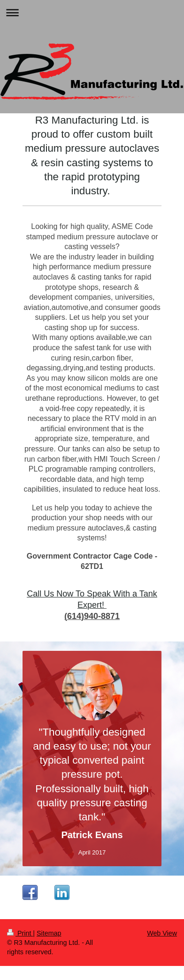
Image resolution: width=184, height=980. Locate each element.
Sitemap (49, 933)
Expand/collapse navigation (92, 12)
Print (20, 933)
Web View (162, 933)
